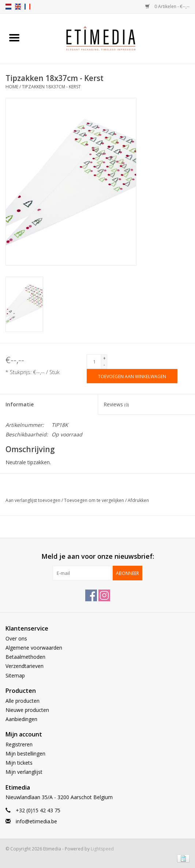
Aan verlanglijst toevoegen (33, 500)
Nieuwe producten (27, 710)
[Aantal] (94, 362)
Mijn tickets (19, 763)
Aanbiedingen (21, 719)
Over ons (16, 638)
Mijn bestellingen (25, 754)
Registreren (19, 744)
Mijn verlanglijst (24, 772)
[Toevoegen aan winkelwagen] (132, 376)
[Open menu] (14, 37)
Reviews (116, 404)
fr (27, 7)
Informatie (20, 404)
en (18, 7)
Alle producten (22, 701)
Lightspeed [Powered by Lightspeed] (102, 849)
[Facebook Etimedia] (91, 595)
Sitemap (15, 675)
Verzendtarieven (25, 666)
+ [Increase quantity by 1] (104, 358)
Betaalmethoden (25, 657)
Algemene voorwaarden (34, 648)
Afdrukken (138, 500)
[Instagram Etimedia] (104, 595)
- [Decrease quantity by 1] (104, 365)
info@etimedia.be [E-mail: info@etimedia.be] (36, 821)
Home (12, 87)
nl (8, 7)
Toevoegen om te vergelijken (95, 500)
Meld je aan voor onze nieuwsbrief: (98, 556)
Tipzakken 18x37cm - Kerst (51, 87)
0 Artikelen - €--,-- (167, 6)
